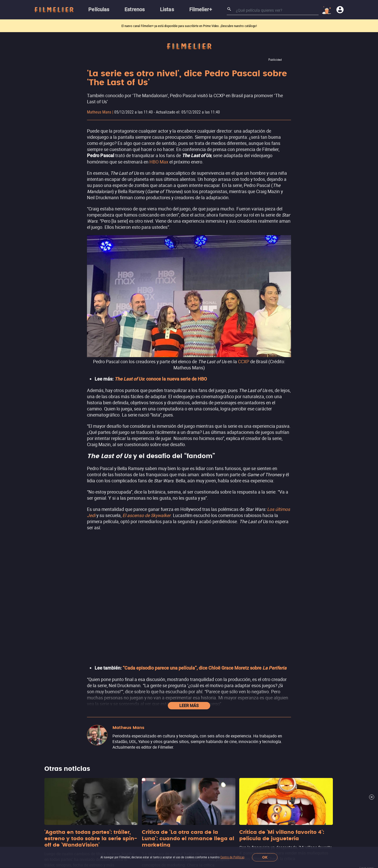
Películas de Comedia (180, 644)
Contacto (124, 800)
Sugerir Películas (83, 619)
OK (265, 857)
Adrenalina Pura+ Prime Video (282, 647)
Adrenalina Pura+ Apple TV (279, 657)
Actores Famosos (84, 696)
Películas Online (82, 658)
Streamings (264, 597)
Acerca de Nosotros (85, 789)
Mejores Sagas (81, 687)
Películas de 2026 (84, 638)
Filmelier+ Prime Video (275, 609)
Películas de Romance (181, 654)
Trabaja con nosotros (126, 789)
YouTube (262, 618)
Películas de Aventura (181, 663)
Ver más (172, 673)
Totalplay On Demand (274, 638)
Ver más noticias (189, 553)
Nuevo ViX (263, 628)
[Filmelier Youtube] (160, 814)
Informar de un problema (90, 800)
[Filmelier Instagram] (128, 814)
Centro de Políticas (232, 857)
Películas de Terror (178, 619)
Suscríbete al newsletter (253, 746)
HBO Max (159, 162)
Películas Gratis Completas (92, 667)
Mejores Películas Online (90, 648)
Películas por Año (84, 706)
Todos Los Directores (87, 716)
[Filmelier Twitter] (150, 814)
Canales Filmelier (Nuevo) (91, 609)
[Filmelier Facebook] (139, 814)
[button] (106, 814)
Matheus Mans (99, 112)
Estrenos (75, 629)
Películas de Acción (179, 609)
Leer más (189, 381)
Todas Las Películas (86, 677)
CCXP (244, 361)
